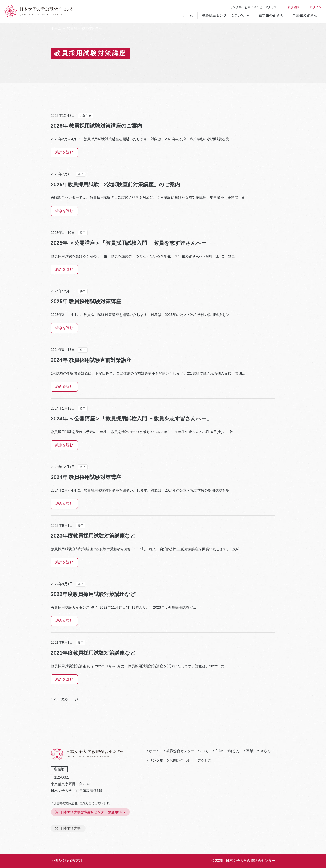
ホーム (188, 15)
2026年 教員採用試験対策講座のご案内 (96, 126)
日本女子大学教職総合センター (251, 861)
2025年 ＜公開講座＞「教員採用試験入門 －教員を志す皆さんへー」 (131, 243)
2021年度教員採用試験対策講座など (93, 653)
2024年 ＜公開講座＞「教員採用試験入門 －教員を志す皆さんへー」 (131, 418)
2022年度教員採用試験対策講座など (93, 594)
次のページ (69, 699)
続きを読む (64, 152)
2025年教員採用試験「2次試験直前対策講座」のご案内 (115, 184)
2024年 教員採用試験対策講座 (86, 477)
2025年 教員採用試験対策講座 (86, 301)
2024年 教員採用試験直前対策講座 (91, 360)
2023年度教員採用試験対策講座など (93, 536)
